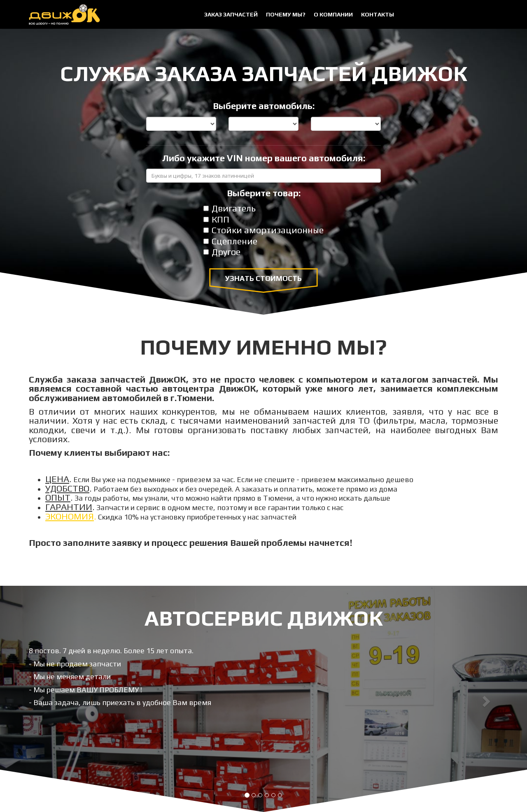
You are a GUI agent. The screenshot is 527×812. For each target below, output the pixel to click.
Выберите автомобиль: (264, 106)
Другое (222, 252)
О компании (333, 14)
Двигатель (230, 209)
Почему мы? (286, 14)
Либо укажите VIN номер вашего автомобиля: (264, 158)
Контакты (378, 14)
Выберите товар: (264, 193)
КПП (216, 220)
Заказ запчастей (231, 14)
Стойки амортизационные (263, 230)
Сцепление (230, 241)
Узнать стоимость (263, 278)
